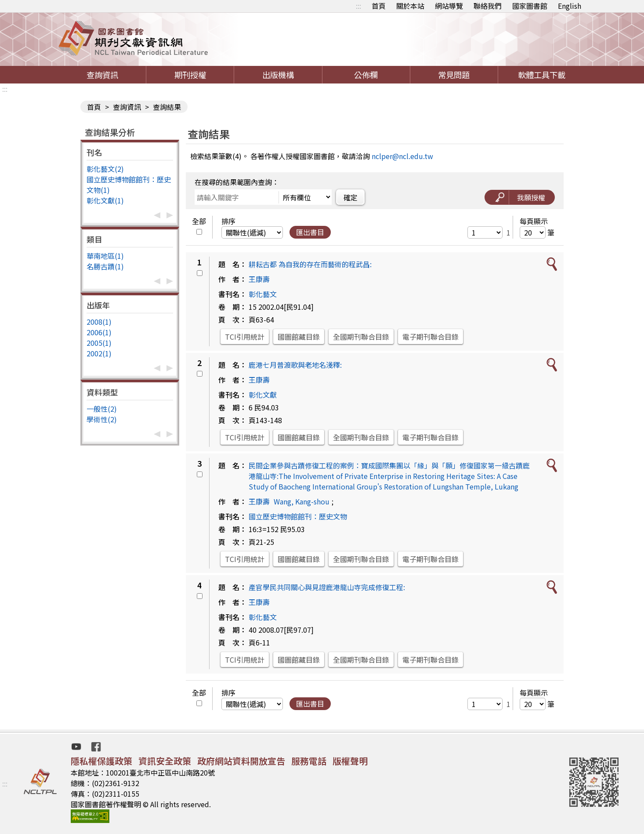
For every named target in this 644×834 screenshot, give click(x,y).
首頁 (379, 6)
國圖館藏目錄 (299, 337)
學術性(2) (102, 419)
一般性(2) (102, 409)
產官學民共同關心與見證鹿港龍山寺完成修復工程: (327, 587)
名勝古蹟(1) (105, 266)
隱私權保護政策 (101, 761)
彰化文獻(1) (105, 200)
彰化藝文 (263, 294)
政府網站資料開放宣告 (241, 761)
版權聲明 (350, 761)
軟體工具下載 (542, 75)
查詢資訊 (102, 75)
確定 (351, 197)
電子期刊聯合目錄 (431, 337)
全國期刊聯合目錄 (361, 337)
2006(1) (99, 332)
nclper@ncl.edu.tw (402, 156)
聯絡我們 (488, 6)
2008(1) (99, 322)
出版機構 (278, 75)
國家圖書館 (530, 6)
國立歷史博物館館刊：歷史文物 (298, 516)
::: (358, 6)
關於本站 (410, 6)
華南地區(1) (105, 256)
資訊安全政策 (165, 761)
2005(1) (99, 343)
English (570, 6)
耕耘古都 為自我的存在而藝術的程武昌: (310, 264)
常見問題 (454, 75)
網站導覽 (449, 6)
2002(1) (99, 353)
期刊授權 (190, 75)
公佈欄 (366, 75)
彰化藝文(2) (105, 169)
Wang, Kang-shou (302, 501)
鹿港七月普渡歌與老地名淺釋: (295, 365)
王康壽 (259, 279)
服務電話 (309, 761)
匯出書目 (310, 232)
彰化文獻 (263, 395)
